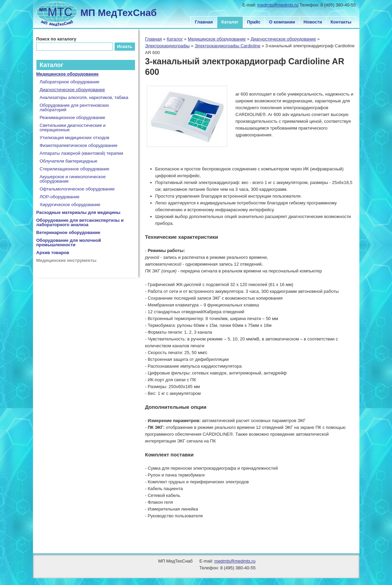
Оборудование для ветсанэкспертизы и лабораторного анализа (80, 222)
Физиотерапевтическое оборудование (79, 145)
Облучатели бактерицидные (69, 161)
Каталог (230, 22)
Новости (313, 22)
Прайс (254, 22)
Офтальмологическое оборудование (77, 189)
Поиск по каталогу (56, 39)
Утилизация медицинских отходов (75, 138)
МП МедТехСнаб (119, 13)
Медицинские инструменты (66, 260)
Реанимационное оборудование (73, 118)
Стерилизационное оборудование (75, 169)
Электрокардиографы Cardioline (227, 46)
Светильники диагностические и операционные (73, 128)
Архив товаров (53, 253)
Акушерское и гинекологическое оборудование (73, 179)
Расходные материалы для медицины (79, 212)
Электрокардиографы (167, 46)
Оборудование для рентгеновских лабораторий (74, 107)
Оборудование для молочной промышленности (69, 243)
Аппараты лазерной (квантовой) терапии (82, 153)
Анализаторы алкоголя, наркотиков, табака (84, 97)
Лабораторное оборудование (70, 82)
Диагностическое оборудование (283, 39)
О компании (282, 22)
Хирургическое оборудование (70, 205)
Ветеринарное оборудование (69, 232)
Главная (204, 22)
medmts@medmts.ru (278, 5)
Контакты (341, 22)
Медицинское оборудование (217, 39)
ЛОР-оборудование (60, 197)
